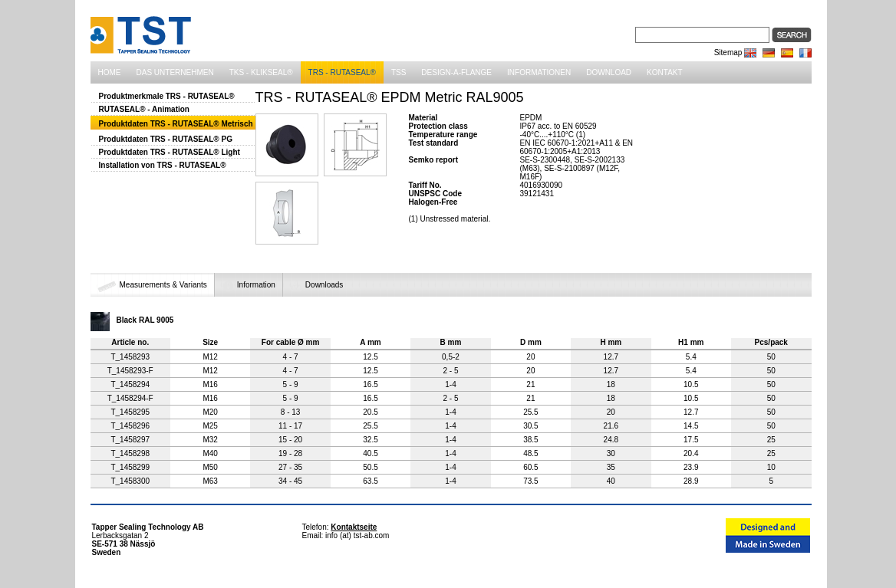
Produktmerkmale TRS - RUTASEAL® (167, 96)
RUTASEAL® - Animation (144, 109)
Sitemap (728, 53)
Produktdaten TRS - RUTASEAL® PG (166, 139)
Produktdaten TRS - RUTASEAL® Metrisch (176, 124)
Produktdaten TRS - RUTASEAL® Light (170, 152)
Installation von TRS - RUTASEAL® (163, 165)
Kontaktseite (354, 527)
